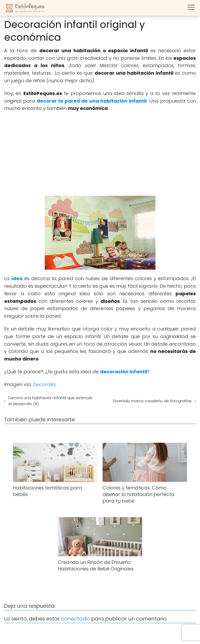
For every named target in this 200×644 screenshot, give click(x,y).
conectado (75, 619)
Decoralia (44, 384)
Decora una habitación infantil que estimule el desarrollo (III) (50, 401)
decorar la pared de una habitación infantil (92, 101)
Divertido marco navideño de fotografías (152, 401)
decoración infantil (124, 372)
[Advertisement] (100, 154)
